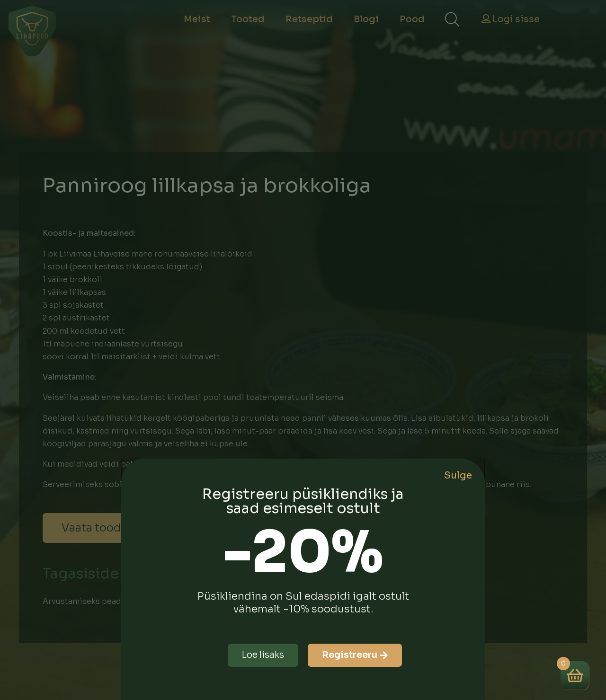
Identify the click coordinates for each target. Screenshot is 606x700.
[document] (303, 350)
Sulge (458, 475)
